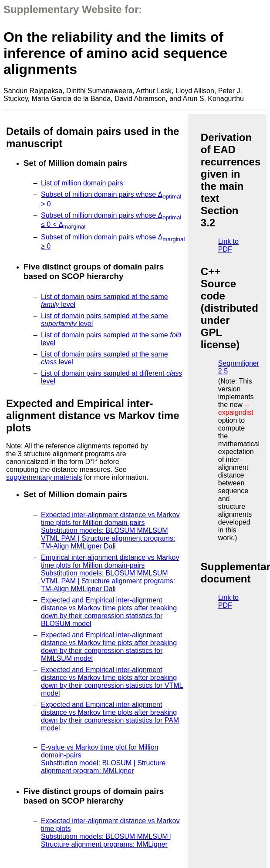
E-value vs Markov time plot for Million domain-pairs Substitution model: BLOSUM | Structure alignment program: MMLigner (103, 759)
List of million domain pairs (82, 183)
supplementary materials (44, 477)
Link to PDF (228, 245)
